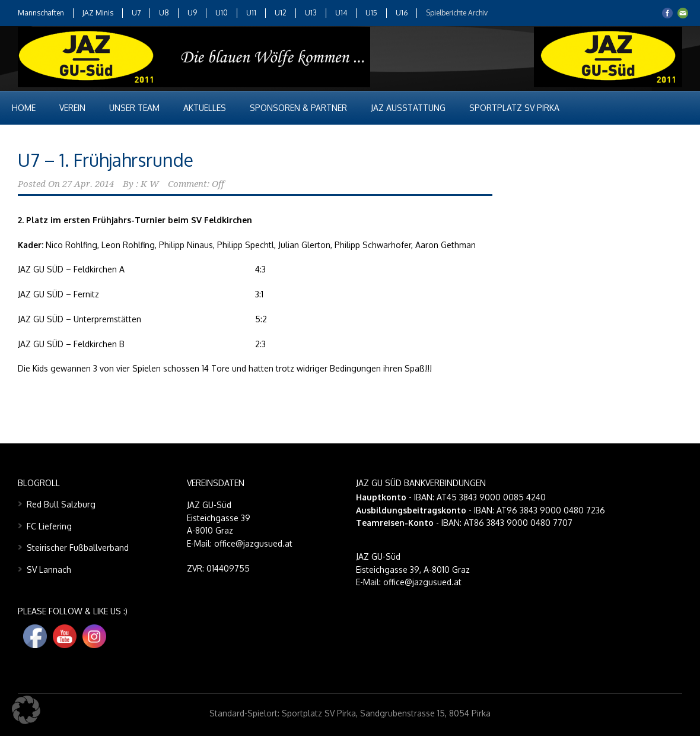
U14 (341, 13)
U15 (371, 13)
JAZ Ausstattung (408, 108)
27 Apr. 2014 (88, 184)
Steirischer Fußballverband (78, 548)
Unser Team (134, 108)
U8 (164, 13)
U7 (136, 13)
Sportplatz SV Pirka (514, 108)
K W (150, 184)
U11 (251, 13)
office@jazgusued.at (422, 582)
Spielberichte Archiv (457, 13)
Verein (72, 108)
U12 (281, 13)
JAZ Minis (98, 13)
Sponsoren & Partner (298, 108)
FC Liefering (49, 526)
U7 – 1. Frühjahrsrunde (106, 160)
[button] (26, 710)
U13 (311, 13)
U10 (222, 13)
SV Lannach (49, 570)
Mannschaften (41, 13)
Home (24, 108)
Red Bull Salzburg (61, 504)
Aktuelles (205, 108)
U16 (402, 13)
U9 (192, 13)
